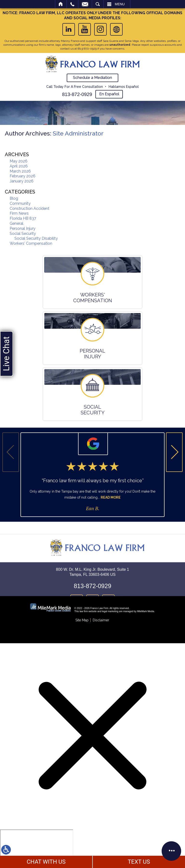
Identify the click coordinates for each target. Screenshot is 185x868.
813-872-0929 (77, 94)
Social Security (23, 234)
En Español (109, 94)
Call (72, 4)
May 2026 (19, 161)
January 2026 (22, 181)
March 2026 (20, 171)
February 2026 (23, 176)
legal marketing (110, 611)
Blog (14, 198)
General (17, 223)
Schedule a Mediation (92, 78)
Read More (111, 497)
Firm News (19, 213)
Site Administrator (78, 133)
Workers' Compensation (31, 243)
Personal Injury (23, 228)
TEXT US (139, 862)
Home (61, 4)
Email (85, 4)
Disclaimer (101, 620)
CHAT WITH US (46, 862)
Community (20, 203)
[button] (174, 452)
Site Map (82, 620)
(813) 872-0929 (87, 49)
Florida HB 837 (23, 218)
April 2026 (19, 166)
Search (98, 4)
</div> (37, 848)
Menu (120, 4)
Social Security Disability (36, 238)
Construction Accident (30, 209)
